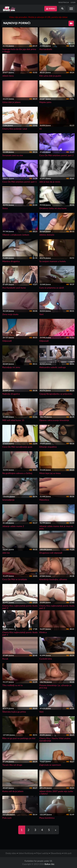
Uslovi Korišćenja (26, 853)
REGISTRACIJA (64, 2)
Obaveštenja (56, 853)
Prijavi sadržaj (42, 853)
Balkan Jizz (49, 864)
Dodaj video (11, 853)
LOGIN (73, 2)
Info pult (68, 853)
